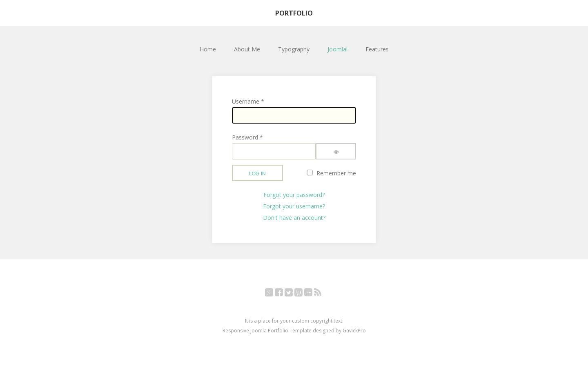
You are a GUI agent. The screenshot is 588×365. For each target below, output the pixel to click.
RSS (322, 294)
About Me (247, 49)
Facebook (283, 294)
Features (377, 49)
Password (247, 137)
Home (208, 49)
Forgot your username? (294, 206)
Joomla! (337, 49)
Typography (294, 49)
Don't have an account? (294, 218)
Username (248, 101)
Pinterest (303, 294)
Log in (257, 174)
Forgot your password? (294, 195)
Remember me (336, 173)
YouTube (313, 294)
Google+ (273, 294)
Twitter (293, 294)
